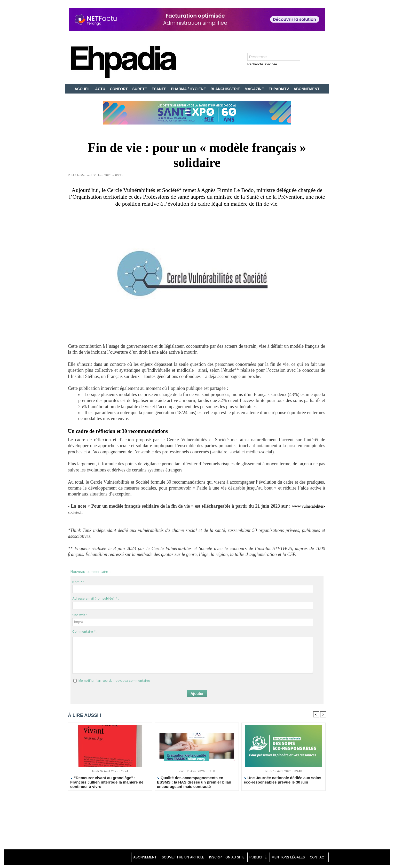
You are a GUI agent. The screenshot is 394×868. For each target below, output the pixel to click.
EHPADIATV (279, 89)
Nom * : (78, 582)
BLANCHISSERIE (226, 89)
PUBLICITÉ (253, 858)
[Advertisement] (197, 821)
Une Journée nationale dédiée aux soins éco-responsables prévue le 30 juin (282, 780)
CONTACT (317, 858)
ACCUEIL (83, 89)
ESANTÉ (159, 89)
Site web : (80, 615)
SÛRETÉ (140, 89)
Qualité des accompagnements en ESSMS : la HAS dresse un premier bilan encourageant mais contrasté (194, 782)
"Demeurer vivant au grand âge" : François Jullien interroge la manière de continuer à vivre (107, 782)
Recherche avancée (262, 65)
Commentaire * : (85, 632)
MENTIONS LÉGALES (285, 858)
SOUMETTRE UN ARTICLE (173, 858)
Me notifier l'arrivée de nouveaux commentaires (115, 681)
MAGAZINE (255, 89)
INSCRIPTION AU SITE (219, 858)
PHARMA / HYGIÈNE (189, 89)
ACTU (101, 89)
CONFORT (119, 89)
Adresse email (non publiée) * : (96, 599)
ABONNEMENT (306, 89)
